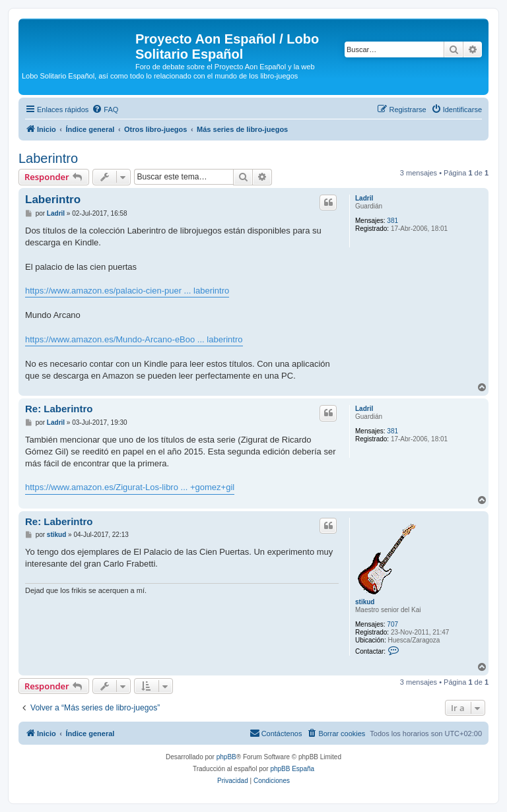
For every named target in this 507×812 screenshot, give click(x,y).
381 (392, 221)
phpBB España (292, 769)
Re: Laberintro (59, 409)
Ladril (364, 198)
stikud (365, 602)
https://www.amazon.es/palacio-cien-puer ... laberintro (127, 291)
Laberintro (48, 158)
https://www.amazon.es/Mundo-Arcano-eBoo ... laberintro (134, 339)
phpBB (226, 757)
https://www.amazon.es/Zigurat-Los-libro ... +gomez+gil (130, 487)
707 (392, 624)
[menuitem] (105, 109)
